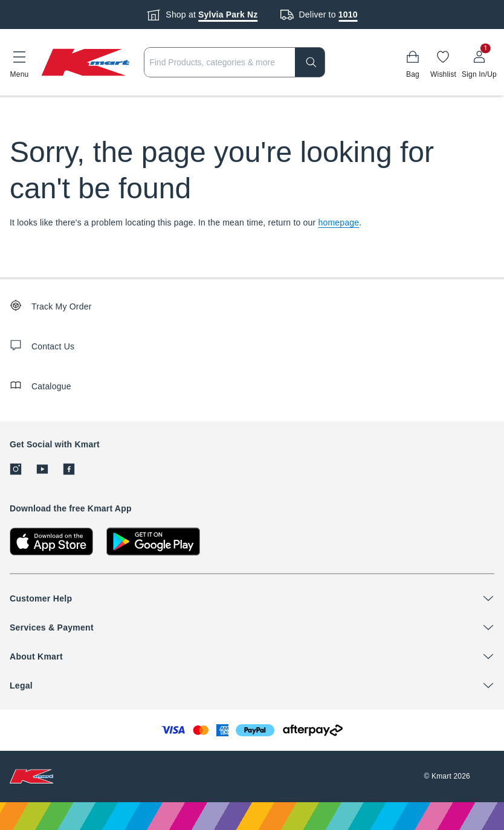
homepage (339, 222)
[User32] (479, 62)
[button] (19, 62)
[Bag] (413, 62)
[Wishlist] (443, 62)
